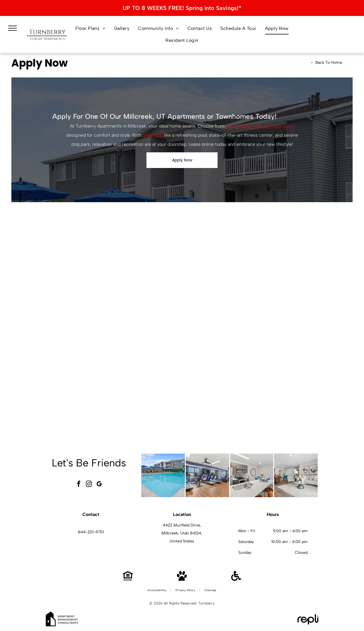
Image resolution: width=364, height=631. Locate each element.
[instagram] (89, 485)
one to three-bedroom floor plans (260, 126)
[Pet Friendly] (182, 579)
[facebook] (79, 485)
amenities (153, 135)
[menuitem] (90, 28)
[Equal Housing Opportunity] (128, 579)
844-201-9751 (91, 532)
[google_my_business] (99, 485)
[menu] (13, 28)
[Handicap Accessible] (236, 579)
